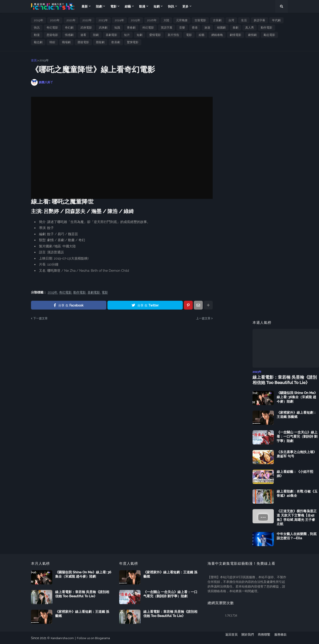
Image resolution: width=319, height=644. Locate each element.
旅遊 (207, 28)
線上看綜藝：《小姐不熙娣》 (295, 473)
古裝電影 (200, 20)
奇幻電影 (52, 28)
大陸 (166, 20)
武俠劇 (103, 28)
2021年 (71, 20)
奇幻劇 (69, 28)
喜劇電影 (111, 35)
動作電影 (266, 28)
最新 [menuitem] (85, 6)
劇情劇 (252, 35)
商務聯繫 (264, 638)
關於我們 (246, 638)
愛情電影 (155, 35)
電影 (189, 35)
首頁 (34, 60)
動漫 (37, 35)
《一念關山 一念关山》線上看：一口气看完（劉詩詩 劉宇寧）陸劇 (297, 436)
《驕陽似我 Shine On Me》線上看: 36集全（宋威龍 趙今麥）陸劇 (297, 397)
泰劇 (235, 28)
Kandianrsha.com (63, 638)
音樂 (182, 28)
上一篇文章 (203, 318)
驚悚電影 (133, 42)
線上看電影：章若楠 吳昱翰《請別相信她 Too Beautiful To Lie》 (285, 380)
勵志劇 (38, 42)
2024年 (119, 20)
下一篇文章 (40, 318)
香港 (195, 28)
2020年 (55, 20)
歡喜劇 (116, 42)
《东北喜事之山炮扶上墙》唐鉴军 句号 (297, 454)
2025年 (136, 20)
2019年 (39, 20)
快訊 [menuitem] (171, 6)
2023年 (103, 20)
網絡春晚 (217, 35)
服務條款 (282, 638)
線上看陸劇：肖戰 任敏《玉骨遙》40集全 (297, 493)
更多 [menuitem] (185, 6)
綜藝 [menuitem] (128, 6)
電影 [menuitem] (113, 6)
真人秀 (250, 28)
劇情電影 (235, 35)
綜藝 (202, 35)
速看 (83, 35)
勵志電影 (269, 35)
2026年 (152, 20)
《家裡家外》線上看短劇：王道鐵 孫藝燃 (297, 414)
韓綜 (52, 42)
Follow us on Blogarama (96, 638)
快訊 (37, 28)
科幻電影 (148, 28)
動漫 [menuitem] (142, 6)
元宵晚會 (182, 20)
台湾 (231, 20)
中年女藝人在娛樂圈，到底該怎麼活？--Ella (297, 536)
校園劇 (221, 28)
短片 (127, 35)
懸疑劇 (100, 42)
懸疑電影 (83, 42)
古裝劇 (217, 20)
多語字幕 (259, 20)
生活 (244, 20)
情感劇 (69, 35)
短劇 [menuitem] (157, 6)
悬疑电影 (52, 35)
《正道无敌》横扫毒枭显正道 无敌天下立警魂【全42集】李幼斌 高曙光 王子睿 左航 (297, 517)
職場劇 (66, 42)
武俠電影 (86, 28)
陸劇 (96, 35)
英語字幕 (167, 28)
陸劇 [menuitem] (99, 6)
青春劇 (131, 28)
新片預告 (173, 35)
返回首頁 (229, 638)
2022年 (87, 20)
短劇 (140, 35)
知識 (117, 28)
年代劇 (276, 20)
